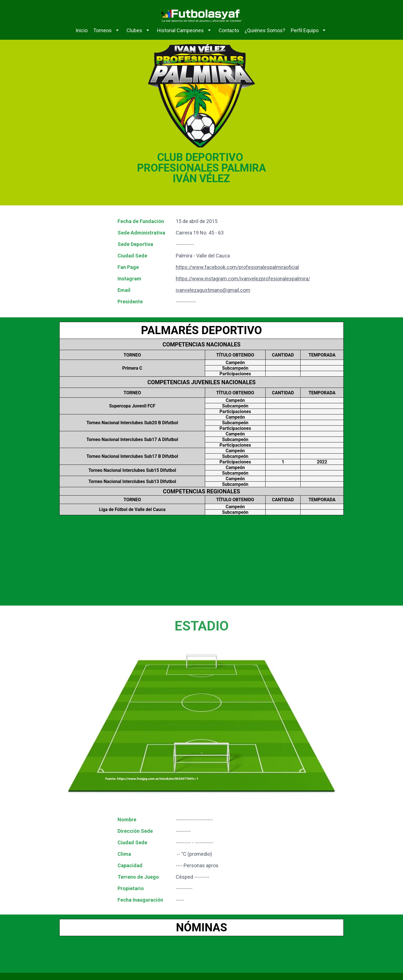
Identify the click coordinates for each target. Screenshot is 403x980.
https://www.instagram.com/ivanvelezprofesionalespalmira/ (243, 279)
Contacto (229, 30)
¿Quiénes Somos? (265, 30)
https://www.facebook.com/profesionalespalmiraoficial (237, 267)
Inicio (82, 30)
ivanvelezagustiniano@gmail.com (213, 290)
